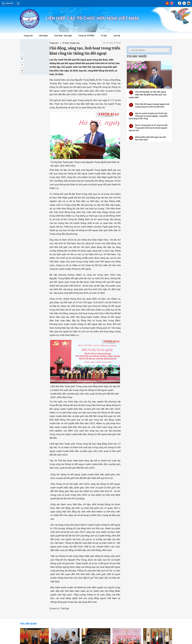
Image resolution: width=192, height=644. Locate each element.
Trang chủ (28, 36)
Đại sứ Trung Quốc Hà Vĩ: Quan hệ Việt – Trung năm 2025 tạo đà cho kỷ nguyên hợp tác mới (149, 128)
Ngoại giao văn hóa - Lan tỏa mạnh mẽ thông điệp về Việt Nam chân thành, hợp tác (125, 582)
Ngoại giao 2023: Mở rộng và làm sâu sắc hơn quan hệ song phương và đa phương (34, 582)
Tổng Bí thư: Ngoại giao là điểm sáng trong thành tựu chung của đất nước (158, 611)
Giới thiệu (43, 36)
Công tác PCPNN (86, 36)
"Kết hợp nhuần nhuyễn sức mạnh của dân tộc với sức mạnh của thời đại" (65, 611)
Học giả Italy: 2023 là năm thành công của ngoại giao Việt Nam (157, 582)
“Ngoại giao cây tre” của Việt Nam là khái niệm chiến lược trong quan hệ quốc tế (64, 582)
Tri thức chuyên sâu (47, 43)
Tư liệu (105, 36)
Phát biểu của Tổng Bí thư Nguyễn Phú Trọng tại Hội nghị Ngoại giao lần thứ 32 (126, 611)
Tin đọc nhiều (137, 56)
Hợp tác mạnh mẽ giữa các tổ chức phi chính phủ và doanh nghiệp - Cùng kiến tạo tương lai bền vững (148, 116)
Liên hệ (117, 36)
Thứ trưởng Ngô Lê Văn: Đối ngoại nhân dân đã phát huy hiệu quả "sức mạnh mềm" (148, 95)
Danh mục (8, 3)
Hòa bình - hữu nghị (63, 36)
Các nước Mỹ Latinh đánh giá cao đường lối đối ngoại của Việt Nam (95, 611)
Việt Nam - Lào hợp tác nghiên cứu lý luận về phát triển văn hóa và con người (34, 611)
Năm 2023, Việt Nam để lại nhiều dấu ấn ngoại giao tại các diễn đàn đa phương (96, 582)
